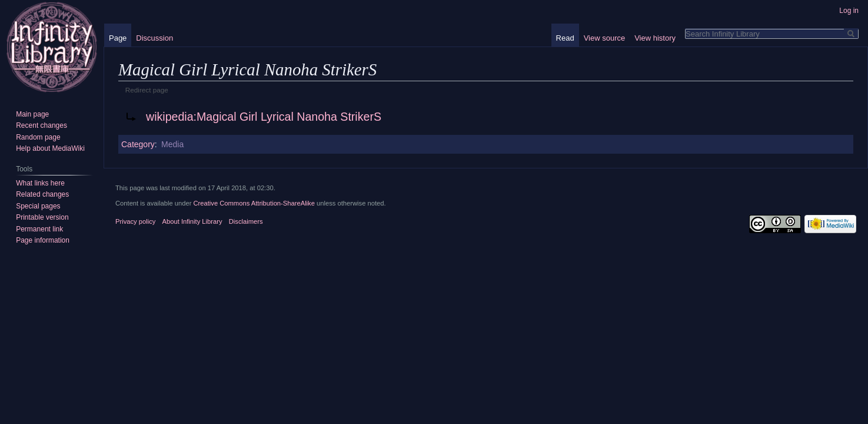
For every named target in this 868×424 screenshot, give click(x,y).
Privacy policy (135, 221)
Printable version (42, 217)
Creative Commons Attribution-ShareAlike (254, 203)
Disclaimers (246, 221)
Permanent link (39, 229)
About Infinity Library (192, 221)
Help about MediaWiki (50, 148)
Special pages (38, 206)
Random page (38, 137)
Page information (43, 240)
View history (655, 38)
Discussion (154, 38)
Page (118, 38)
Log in (849, 11)
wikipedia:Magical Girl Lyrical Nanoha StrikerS (264, 117)
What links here (40, 183)
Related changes (42, 194)
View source (605, 38)
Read (565, 38)
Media (172, 144)
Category (138, 144)
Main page (32, 114)
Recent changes (41, 125)
